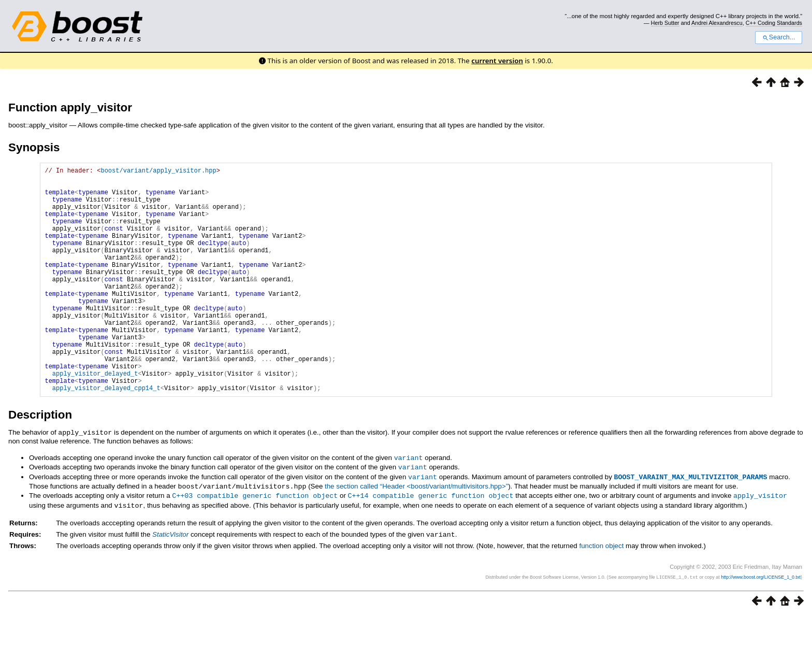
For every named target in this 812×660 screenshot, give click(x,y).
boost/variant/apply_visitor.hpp (158, 172)
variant (409, 505)
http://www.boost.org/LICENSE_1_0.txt (761, 622)
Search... (779, 37)
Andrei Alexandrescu (717, 23)
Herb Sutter (665, 23)
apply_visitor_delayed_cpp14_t (106, 436)
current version (497, 61)
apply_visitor (760, 541)
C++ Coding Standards (774, 23)
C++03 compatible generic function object (255, 541)
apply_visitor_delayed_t (95, 418)
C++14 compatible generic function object (430, 541)
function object (601, 590)
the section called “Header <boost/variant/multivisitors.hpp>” (416, 532)
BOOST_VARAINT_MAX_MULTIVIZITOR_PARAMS (691, 523)
